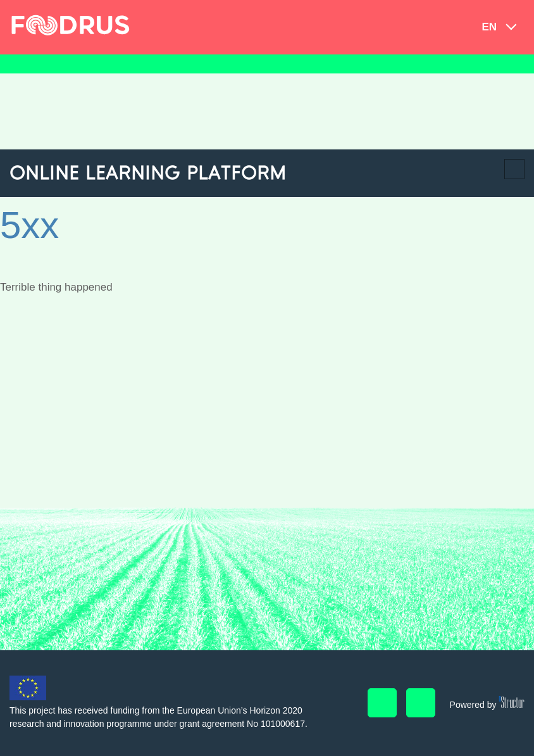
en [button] (489, 27)
